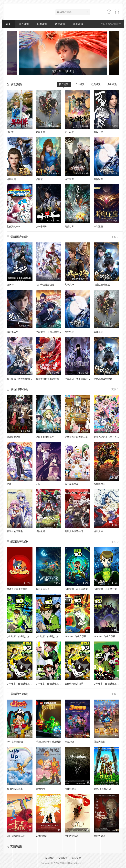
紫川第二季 (12, 332)
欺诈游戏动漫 (14, 437)
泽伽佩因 (40, 531)
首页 (8, 24)
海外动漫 (78, 24)
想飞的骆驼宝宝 (15, 789)
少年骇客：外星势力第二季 (21, 636)
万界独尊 (98, 179)
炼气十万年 (42, 226)
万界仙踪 (98, 132)
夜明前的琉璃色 (15, 531)
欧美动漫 (60, 24)
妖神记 (39, 179)
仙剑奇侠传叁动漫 (45, 285)
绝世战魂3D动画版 (103, 379)
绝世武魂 (11, 179)
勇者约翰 (40, 789)
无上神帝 (69, 132)
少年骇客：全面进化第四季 (21, 684)
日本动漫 (42, 24)
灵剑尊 (10, 132)
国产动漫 (24, 24)
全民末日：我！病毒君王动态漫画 (82, 379)
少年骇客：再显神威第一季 (78, 589)
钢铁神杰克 (99, 484)
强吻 (9, 484)
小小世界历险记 (15, 742)
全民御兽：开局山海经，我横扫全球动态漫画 (59, 332)
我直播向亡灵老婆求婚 (47, 379)
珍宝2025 (69, 742)
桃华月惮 (98, 531)
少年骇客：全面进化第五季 (50, 684)
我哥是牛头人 (43, 589)
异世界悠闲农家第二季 (76, 437)
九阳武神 (69, 285)
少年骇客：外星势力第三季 (50, 636)
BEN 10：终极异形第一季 (78, 636)
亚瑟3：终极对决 (102, 789)
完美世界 (69, 226)
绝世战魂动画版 (102, 285)
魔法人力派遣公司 (74, 531)
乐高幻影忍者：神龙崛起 (48, 742)
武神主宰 (40, 132)
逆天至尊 (69, 179)
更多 (115, 237)
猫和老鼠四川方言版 (17, 589)
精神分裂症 (70, 789)
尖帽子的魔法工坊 (45, 437)
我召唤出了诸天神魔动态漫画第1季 (25, 379)
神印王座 (98, 226)
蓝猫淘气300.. (14, 226)
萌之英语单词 (72, 484)
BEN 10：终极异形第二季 (107, 636)
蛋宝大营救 (99, 742)
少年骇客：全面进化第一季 (107, 684)
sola (38, 484)
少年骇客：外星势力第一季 (107, 589)
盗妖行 (10, 285)
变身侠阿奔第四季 (74, 684)
